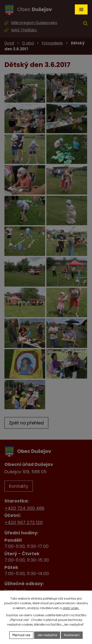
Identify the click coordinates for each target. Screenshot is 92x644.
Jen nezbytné (47, 635)
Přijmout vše (21, 635)
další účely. (71, 608)
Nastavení (72, 635)
